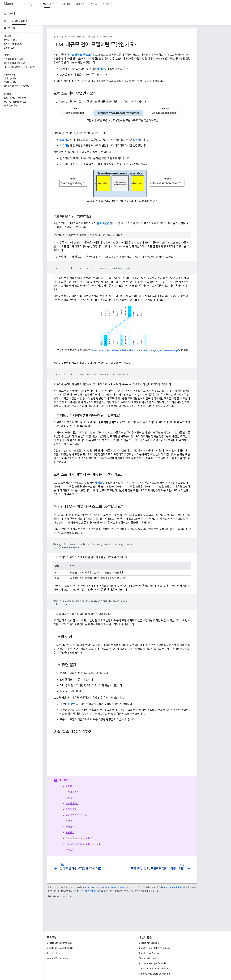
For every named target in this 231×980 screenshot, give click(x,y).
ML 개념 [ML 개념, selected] (47, 4)
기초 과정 (66, 4)
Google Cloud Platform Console (155, 948)
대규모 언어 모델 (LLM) (77, 815)
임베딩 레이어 (72, 792)
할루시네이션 (72, 804)
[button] (21, 40)
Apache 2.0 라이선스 (173, 887)
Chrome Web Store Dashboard (154, 974)
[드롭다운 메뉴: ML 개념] (55, 4)
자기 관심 (70, 832)
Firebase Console (148, 958)
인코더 (69, 798)
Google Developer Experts (60, 948)
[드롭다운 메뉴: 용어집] (113, 4)
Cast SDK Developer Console (153, 969)
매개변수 (70, 827)
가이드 (94, 4)
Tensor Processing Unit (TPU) (80, 838)
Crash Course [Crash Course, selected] (19, 21)
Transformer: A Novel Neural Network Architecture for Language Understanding (134, 350)
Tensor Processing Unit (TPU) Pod (83, 844)
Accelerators (53, 953)
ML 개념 (9, 14)
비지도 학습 (71, 850)
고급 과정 (80, 4)
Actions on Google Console (153, 963)
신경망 (69, 821)
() (79, 55)
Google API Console (149, 943)
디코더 (69, 786)
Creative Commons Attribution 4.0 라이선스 (107, 887)
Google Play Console (149, 953)
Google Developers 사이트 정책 (87, 891)
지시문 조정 (71, 809)
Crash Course (106, 37)
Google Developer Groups (60, 943)
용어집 (106, 4)
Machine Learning (18, 4)
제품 (61, 37)
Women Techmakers (58, 958)
